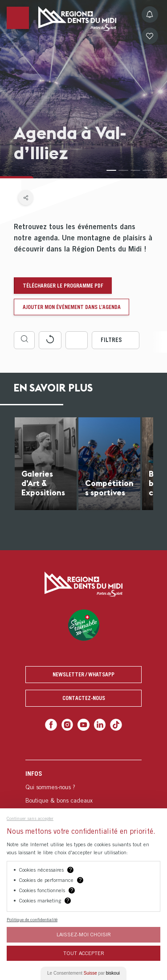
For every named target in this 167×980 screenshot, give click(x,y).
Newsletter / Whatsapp (83, 674)
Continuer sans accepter (30, 818)
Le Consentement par (83, 973)
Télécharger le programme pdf (63, 286)
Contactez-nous (84, 698)
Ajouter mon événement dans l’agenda (72, 307)
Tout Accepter (84, 953)
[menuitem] (83, 807)
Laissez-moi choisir (84, 934)
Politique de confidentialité (32, 919)
